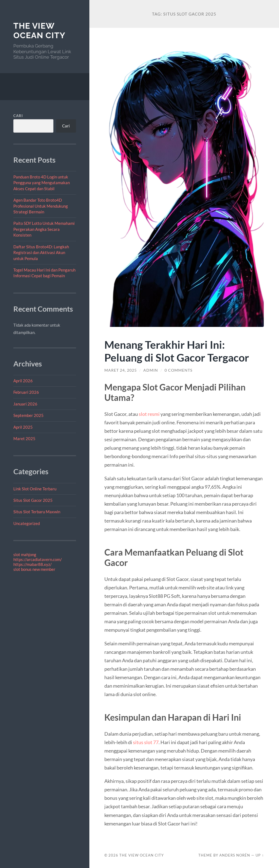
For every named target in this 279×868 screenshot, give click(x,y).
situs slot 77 (146, 742)
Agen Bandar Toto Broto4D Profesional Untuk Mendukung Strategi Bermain (41, 206)
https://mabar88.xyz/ (33, 564)
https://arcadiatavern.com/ (38, 559)
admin (151, 370)
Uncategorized (27, 523)
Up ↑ (260, 855)
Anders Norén (235, 855)
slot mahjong (25, 554)
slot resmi (149, 414)
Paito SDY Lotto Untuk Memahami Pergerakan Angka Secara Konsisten (44, 229)
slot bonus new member (34, 569)
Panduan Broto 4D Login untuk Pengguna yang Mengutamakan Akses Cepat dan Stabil (42, 183)
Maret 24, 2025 (121, 370)
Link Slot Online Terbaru (35, 489)
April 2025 (23, 427)
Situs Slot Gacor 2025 (33, 500)
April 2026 (23, 381)
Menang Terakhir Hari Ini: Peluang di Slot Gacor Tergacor (177, 351)
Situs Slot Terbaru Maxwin (37, 512)
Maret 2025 (24, 439)
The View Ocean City (39, 31)
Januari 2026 (25, 404)
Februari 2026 (26, 392)
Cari (18, 116)
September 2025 (28, 415)
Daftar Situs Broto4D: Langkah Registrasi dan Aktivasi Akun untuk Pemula (41, 253)
